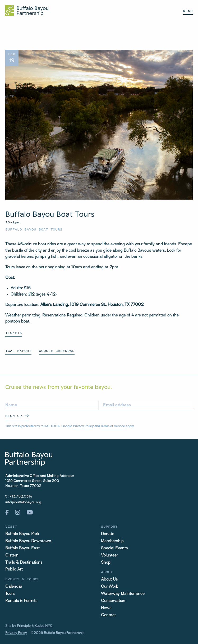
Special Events (114, 548)
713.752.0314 (21, 497)
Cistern (12, 556)
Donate (108, 534)
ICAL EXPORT (18, 351)
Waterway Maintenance (123, 594)
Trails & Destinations (24, 563)
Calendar (14, 587)
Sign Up (14, 416)
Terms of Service (113, 426)
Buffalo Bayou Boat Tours (34, 229)
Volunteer (109, 556)
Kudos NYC (44, 626)
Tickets (14, 333)
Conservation (113, 601)
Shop (106, 563)
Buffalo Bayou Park (22, 534)
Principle (24, 626)
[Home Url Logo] (27, 11)
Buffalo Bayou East (22, 548)
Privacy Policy (83, 426)
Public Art (14, 570)
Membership (112, 541)
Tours (10, 594)
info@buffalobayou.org (23, 502)
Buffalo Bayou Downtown (28, 541)
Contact (108, 615)
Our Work (109, 587)
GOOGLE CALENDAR (57, 351)
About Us (109, 580)
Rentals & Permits (21, 601)
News (106, 608)
